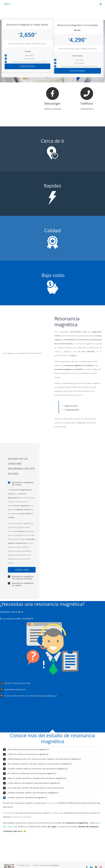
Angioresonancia (71, 406)
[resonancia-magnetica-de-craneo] (22, 570)
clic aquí (52, 827)
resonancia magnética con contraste (79, 365)
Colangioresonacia (72, 410)
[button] (22, 484)
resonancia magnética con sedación (69, 369)
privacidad (55, 865)
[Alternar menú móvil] (101, 4)
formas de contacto (88, 827)
